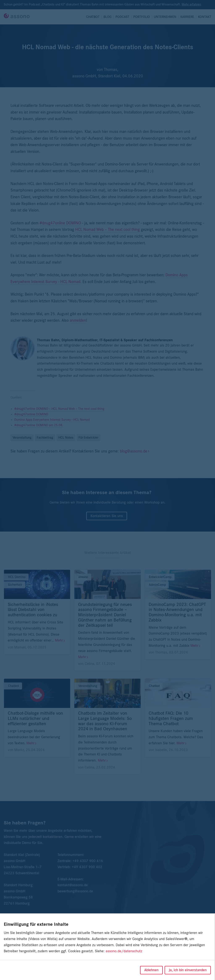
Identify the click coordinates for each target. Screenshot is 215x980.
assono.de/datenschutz (124, 951)
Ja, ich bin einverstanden (188, 970)
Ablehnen (151, 970)
